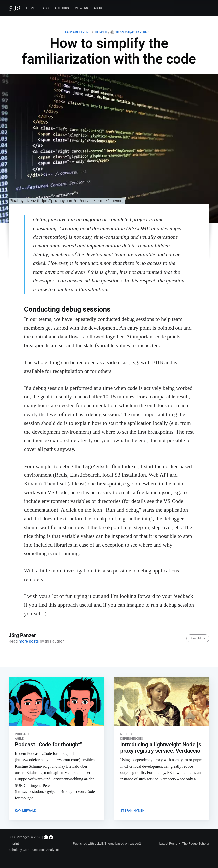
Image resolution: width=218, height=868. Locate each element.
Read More (198, 638)
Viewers (81, 8)
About (99, 8)
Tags (45, 8)
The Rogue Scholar (196, 844)
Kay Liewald (26, 810)
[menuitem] (31, 8)
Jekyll (99, 844)
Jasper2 (135, 844)
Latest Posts (168, 844)
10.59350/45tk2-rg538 (132, 32)
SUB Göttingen (19, 837)
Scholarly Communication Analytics (34, 850)
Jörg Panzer (22, 635)
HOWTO (101, 32)
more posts (29, 641)
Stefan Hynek (132, 810)
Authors (62, 8)
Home (31, 8)
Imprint (14, 844)
